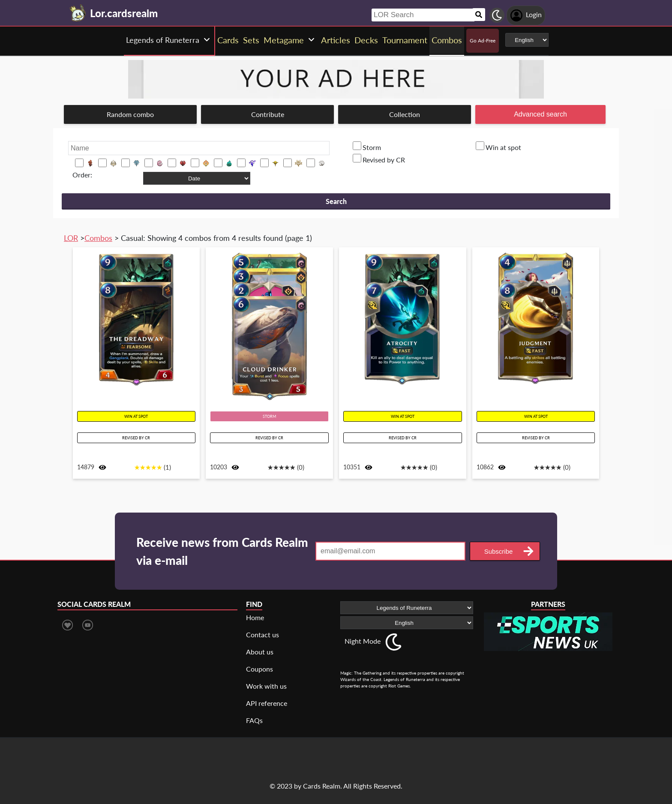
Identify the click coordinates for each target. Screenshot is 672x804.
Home (255, 617)
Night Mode (363, 641)
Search (336, 201)
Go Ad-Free (483, 40)
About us (260, 652)
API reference (267, 703)
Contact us (262, 634)
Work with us (266, 686)
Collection (405, 114)
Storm (372, 147)
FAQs (254, 720)
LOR (71, 238)
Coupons (259, 669)
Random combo (130, 114)
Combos (98, 238)
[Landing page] (78, 13)
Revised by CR (384, 160)
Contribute (268, 114)
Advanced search (540, 114)
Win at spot (503, 147)
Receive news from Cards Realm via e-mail (222, 551)
